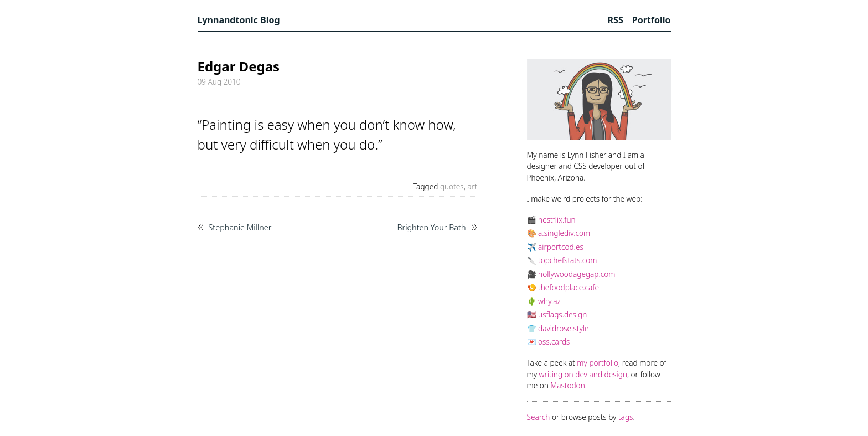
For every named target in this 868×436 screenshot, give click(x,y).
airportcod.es (561, 247)
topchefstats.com (567, 260)
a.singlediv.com (564, 233)
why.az (549, 301)
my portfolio (598, 363)
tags (626, 417)
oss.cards (554, 342)
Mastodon (567, 385)
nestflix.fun (557, 220)
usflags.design (562, 314)
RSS (616, 20)
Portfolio (652, 20)
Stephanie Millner (240, 228)
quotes (452, 186)
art (472, 186)
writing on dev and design (583, 374)
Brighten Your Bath (431, 228)
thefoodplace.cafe (569, 287)
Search (539, 417)
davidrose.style (563, 328)
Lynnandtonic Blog (239, 20)
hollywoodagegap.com (577, 274)
